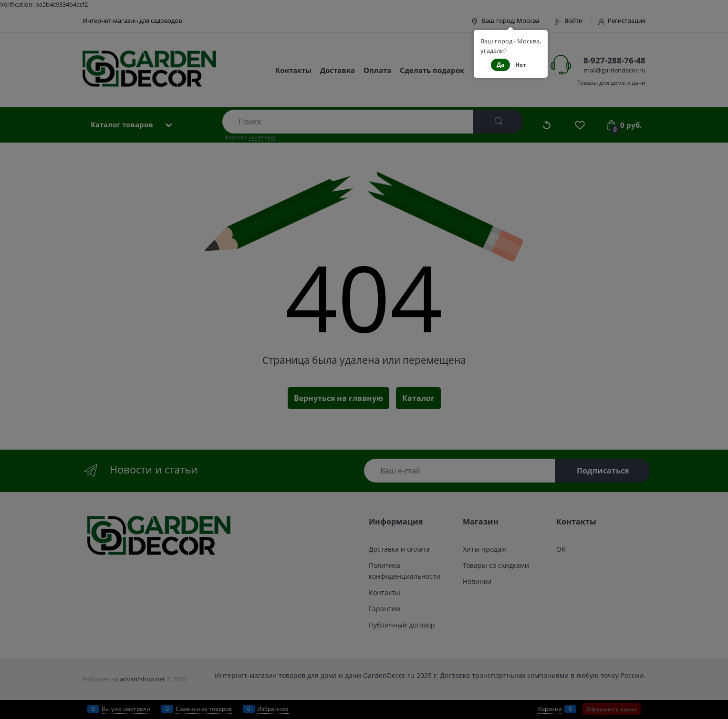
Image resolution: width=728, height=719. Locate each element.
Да (500, 65)
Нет (521, 65)
